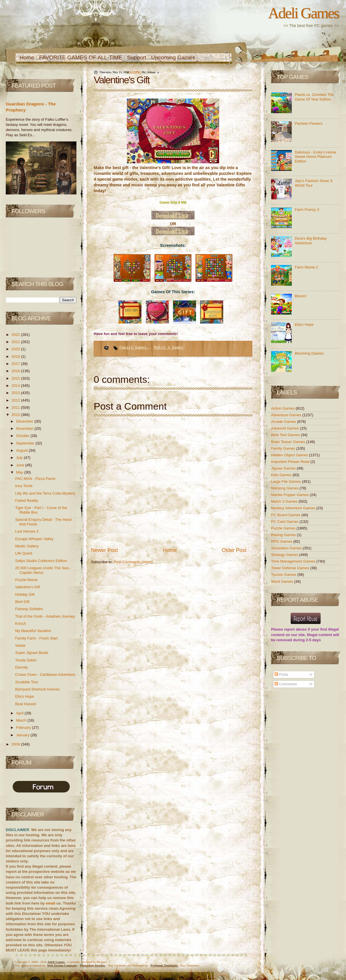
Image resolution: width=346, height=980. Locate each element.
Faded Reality (27, 501)
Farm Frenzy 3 (307, 210)
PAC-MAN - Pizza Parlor (35, 479)
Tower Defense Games (291, 568)
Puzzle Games (284, 528)
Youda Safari (26, 660)
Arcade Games (284, 422)
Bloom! (300, 296)
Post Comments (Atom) (133, 562)
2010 (16, 415)
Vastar (20, 645)
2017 (16, 364)
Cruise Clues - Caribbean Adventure (45, 675)
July (20, 458)
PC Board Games (286, 515)
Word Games (283, 581)
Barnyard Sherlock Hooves (37, 689)
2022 (16, 335)
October (23, 436)
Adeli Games (303, 13)
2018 (16, 356)
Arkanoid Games (285, 428)
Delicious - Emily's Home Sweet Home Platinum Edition (315, 157)
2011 (16, 407)
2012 (16, 400)
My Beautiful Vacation (33, 631)
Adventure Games (287, 415)
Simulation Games (287, 548)
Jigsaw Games (284, 468)
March (22, 720)
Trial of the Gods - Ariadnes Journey (45, 616)
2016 (16, 371)
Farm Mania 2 (306, 267)
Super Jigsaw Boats (32, 653)
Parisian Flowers (309, 123)
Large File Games (286, 482)
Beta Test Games (286, 435)
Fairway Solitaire (29, 609)
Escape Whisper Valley (34, 539)
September (26, 443)
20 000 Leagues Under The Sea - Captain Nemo (43, 570)
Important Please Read (291, 462)
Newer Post (104, 550)
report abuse (295, 629)
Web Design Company (62, 965)
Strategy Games (285, 555)
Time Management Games (294, 561)
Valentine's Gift (27, 587)
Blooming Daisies (309, 353)
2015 (16, 378)
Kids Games (282, 475)
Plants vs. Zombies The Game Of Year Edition (314, 97)
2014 (16, 386)
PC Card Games (285, 522)
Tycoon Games (284, 575)
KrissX (20, 624)
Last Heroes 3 (27, 531)
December (25, 421)
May (20, 472)
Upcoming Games (173, 57)
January (23, 735)
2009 (16, 744)
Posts (281, 675)
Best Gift (22, 602)
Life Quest (23, 553)
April (20, 713)
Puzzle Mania (26, 580)
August (22, 450)
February (24, 728)
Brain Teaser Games (289, 442)
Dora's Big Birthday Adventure (311, 241)
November (25, 428)
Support (137, 57)
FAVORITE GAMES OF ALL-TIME (81, 57)
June (21, 465)
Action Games (283, 408)
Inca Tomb (24, 486)
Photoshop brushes (93, 965)
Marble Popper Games (290, 495)
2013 (16, 393)
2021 (16, 342)
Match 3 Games (169, 348)
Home (27, 57)
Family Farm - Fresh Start (36, 638)
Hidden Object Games (290, 455)
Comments (286, 684)
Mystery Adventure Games (294, 508)
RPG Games (282, 541)
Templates (164, 965)
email (51, 903)
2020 (16, 349)
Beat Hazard (25, 704)
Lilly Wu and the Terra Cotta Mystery (45, 493)
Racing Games (284, 535)
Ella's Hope (24, 696)
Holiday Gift (25, 594)
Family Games (134, 348)
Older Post (234, 550)
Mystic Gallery (27, 546)
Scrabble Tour (27, 682)
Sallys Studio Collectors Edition (41, 561)
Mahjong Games (285, 488)
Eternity (21, 667)
